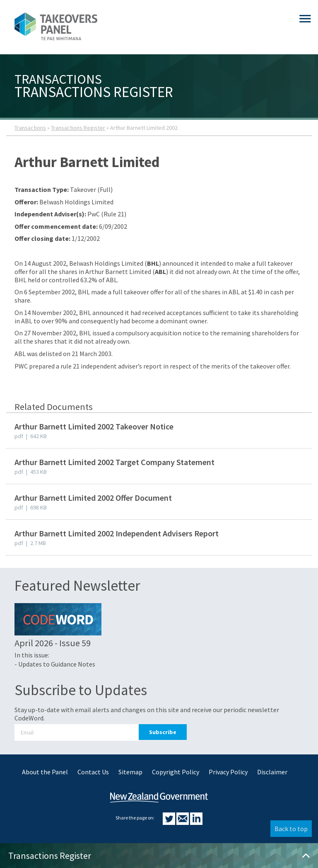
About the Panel (45, 772)
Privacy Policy (228, 772)
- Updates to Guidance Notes (55, 664)
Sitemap (130, 772)
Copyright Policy (176, 772)
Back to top (291, 829)
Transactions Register (78, 128)
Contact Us (93, 772)
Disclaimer (272, 772)
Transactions (30, 128)
